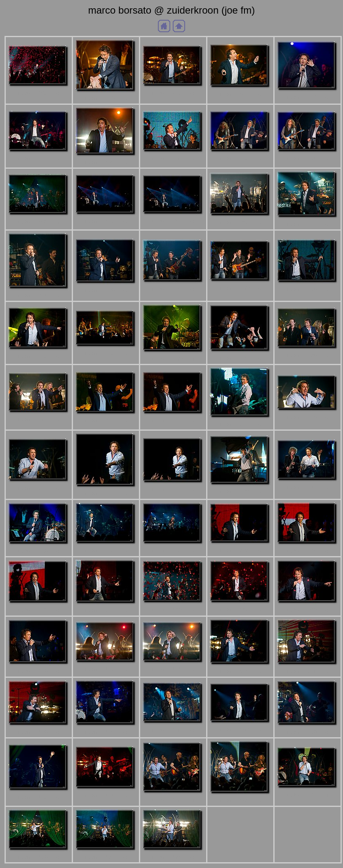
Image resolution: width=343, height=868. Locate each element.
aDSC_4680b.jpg (39, 222)
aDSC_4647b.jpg (173, 159)
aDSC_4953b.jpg (39, 797)
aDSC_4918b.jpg (106, 669)
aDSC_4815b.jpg (308, 417)
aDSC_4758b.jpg (39, 356)
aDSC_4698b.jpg (106, 221)
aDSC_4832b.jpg (240, 492)
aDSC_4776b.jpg (240, 358)
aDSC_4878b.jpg (240, 550)
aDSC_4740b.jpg (240, 288)
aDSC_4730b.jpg (106, 290)
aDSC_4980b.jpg (39, 857)
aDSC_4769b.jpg (173, 359)
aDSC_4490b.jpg (106, 98)
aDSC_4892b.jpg (106, 610)
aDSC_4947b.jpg (240, 730)
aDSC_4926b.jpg (240, 671)
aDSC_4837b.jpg (308, 487)
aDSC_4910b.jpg (39, 671)
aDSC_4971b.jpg (308, 795)
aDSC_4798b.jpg (106, 421)
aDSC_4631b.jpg (106, 162)
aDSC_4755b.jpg (308, 289)
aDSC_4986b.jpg (173, 857)
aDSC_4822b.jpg (39, 488)
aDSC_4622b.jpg (39, 159)
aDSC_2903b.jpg (39, 93)
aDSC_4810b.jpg (240, 424)
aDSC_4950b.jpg (308, 732)
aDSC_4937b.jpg (106, 732)
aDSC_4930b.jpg (39, 732)
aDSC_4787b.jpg (39, 419)
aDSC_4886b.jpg (308, 551)
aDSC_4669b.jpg (308, 159)
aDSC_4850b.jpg (39, 551)
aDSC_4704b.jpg (240, 223)
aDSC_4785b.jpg (308, 355)
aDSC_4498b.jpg (173, 93)
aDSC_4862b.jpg (106, 551)
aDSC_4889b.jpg (39, 610)
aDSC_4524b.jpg (240, 94)
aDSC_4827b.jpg (173, 489)
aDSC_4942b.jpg (173, 730)
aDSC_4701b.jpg (173, 221)
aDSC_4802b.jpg (173, 421)
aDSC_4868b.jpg (173, 551)
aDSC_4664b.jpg (240, 159)
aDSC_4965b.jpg (240, 801)
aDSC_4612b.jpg (308, 97)
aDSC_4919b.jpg (173, 669)
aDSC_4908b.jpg (240, 610)
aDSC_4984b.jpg (106, 857)
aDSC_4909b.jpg (308, 610)
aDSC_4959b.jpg (106, 796)
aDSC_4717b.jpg (308, 224)
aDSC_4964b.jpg (173, 800)
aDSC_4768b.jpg (106, 353)
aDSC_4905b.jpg (173, 610)
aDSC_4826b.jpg (106, 494)
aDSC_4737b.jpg (173, 289)
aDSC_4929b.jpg (308, 671)
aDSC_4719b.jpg (39, 296)
